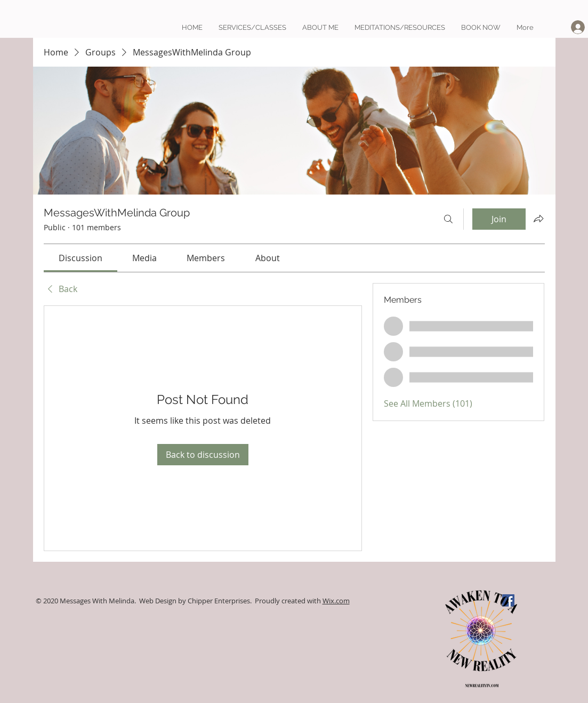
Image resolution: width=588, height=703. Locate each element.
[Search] (448, 219)
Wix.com (336, 601)
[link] (80, 258)
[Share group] (538, 219)
